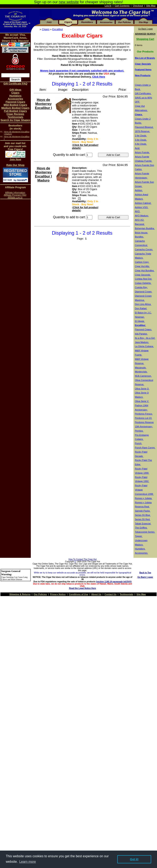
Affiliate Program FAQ (15, 195)
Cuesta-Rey (141, 287)
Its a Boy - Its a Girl (145, 338)
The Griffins (141, 528)
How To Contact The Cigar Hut (82, 559)
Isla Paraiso (141, 334)
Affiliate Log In (15, 197)
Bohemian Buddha (145, 228)
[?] (79, 136)
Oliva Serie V (142, 401)
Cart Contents (122, 6)
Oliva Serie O (142, 389)
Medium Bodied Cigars (15, 108)
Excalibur (58, 29)
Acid (138, 148)
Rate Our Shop (15, 165)
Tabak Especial (143, 524)
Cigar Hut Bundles (145, 270)
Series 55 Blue (143, 515)
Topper (139, 536)
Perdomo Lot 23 (144, 418)
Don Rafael (141, 308)
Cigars (46, 29)
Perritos (139, 431)
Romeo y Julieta (144, 498)
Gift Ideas (15, 90)
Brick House (142, 233)
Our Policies (40, 594)
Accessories (15, 99)
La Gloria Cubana (144, 346)
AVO (138, 211)
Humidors (15, 96)
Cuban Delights (143, 283)
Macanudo (141, 368)
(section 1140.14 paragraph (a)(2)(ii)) (114, 582)
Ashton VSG (142, 207)
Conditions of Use (79, 594)
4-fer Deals (141, 144)
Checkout (138, 6)
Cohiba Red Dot (144, 279)
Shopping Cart (145, 39)
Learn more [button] (28, 862)
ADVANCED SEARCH (145, 34)
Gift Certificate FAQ (15, 84)
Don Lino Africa (143, 304)
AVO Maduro (142, 216)
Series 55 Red (143, 519)
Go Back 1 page (145, 29)
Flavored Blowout (144, 127)
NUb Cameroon (143, 376)
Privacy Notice (58, 594)
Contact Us (111, 594)
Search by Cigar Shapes (15, 120)
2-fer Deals (141, 136)
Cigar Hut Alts (142, 266)
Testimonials (15, 117)
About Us (96, 594)
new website (69, 2)
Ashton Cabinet (143, 203)
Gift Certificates (143, 93)
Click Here (99, 77)
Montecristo (141, 372)
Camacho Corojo (144, 249)
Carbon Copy (142, 262)
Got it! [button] (134, 859)
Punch (139, 443)
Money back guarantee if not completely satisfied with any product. (82, 71)
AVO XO (140, 220)
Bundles (139, 237)
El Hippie (140, 321)
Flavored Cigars (15, 102)
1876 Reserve (143, 131)
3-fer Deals (141, 140)
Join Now (15, 159)
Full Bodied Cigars (15, 111)
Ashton (139, 190)
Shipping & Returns (20, 594)
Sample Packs (143, 511)
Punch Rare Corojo (145, 448)
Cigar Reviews (15, 114)
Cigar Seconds (143, 275)
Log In (108, 6)
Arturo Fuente (142, 152)
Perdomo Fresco (144, 414)
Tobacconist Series (145, 532)
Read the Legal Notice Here (83, 588)
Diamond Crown (144, 292)
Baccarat (140, 224)
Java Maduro (142, 342)
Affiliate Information (15, 192)
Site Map (151, 6)
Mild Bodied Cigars (15, 105)
